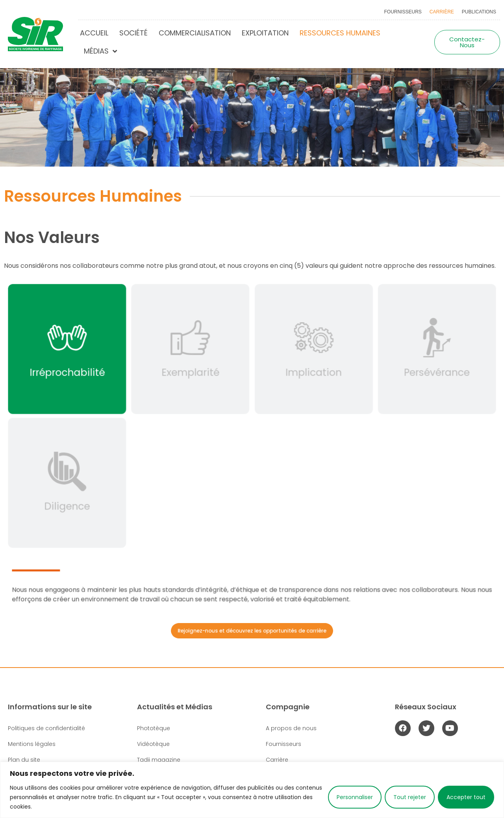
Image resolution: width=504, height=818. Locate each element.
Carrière (442, 12)
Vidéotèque (153, 744)
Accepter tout (466, 797)
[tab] (74, 353)
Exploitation (265, 33)
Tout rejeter (410, 797)
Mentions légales (32, 744)
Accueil (94, 33)
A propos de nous (291, 728)
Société (133, 33)
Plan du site (24, 760)
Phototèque (154, 728)
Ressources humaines (340, 33)
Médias (100, 51)
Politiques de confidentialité (46, 728)
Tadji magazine (159, 760)
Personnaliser (355, 797)
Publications (479, 12)
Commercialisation (195, 33)
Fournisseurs (403, 12)
